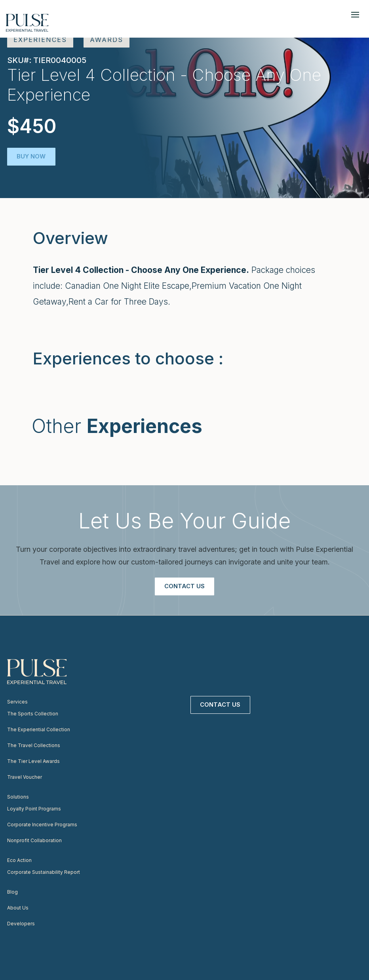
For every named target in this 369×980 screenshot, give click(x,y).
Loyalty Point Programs (34, 809)
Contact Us (184, 586)
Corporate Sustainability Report (44, 872)
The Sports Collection (33, 714)
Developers (21, 924)
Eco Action (19, 860)
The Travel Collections (34, 745)
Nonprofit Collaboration (34, 840)
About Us (18, 908)
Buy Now (31, 156)
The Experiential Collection (39, 729)
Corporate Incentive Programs (42, 825)
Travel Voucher (25, 777)
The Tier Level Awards (33, 761)
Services (17, 702)
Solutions (18, 797)
